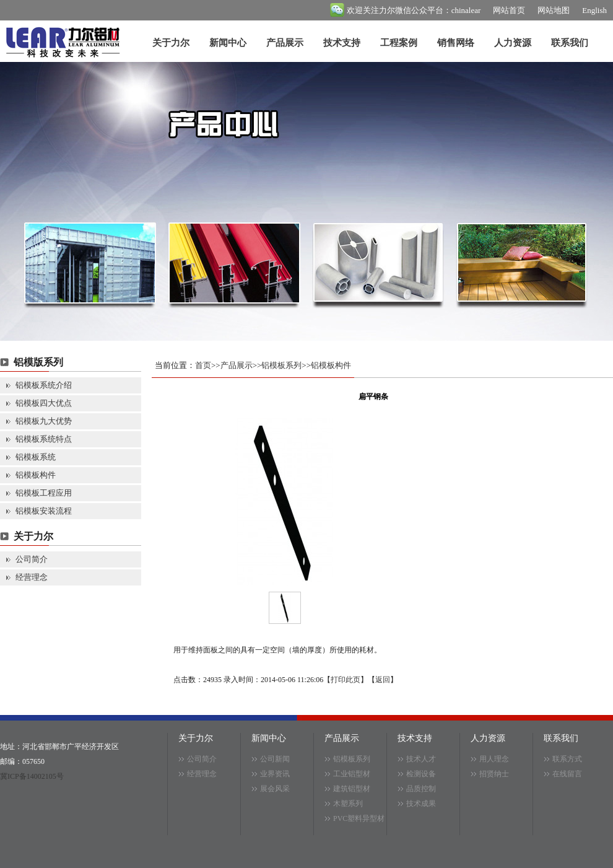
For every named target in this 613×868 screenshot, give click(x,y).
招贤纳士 (494, 774)
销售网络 (456, 43)
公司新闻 (275, 759)
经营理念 (32, 577)
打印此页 (346, 680)
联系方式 (567, 759)
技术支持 (342, 43)
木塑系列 (348, 804)
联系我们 (570, 43)
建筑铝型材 (352, 789)
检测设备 (421, 774)
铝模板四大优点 (44, 403)
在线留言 (567, 774)
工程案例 (399, 43)
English (594, 10)
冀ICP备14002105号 (32, 776)
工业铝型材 (352, 774)
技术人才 (421, 759)
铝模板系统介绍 (44, 385)
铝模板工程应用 (44, 493)
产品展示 (285, 43)
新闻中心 (228, 43)
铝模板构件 (36, 475)
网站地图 (554, 10)
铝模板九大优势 (44, 421)
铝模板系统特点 (44, 439)
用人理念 (494, 759)
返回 (383, 680)
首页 (203, 365)
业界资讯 (275, 774)
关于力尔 (171, 43)
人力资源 (513, 43)
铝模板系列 (281, 365)
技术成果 (421, 804)
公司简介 (32, 559)
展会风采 (275, 789)
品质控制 (421, 789)
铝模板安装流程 (44, 511)
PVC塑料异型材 (359, 818)
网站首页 (509, 10)
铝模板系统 (36, 457)
